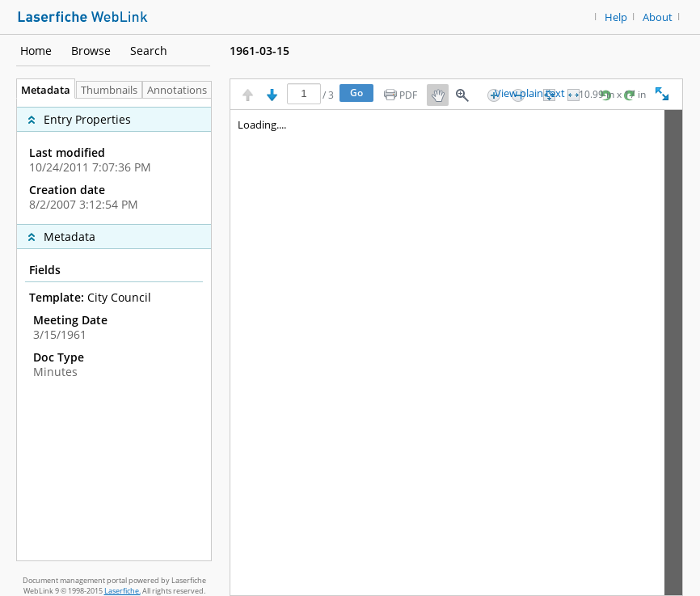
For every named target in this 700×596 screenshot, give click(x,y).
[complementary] (114, 161)
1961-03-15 (259, 51)
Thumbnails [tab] (109, 90)
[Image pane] (456, 353)
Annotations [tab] (181, 90)
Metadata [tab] (42, 90)
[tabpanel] (114, 330)
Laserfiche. (122, 591)
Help (616, 17)
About (658, 17)
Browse (91, 51)
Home (36, 51)
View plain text (530, 94)
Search (149, 51)
